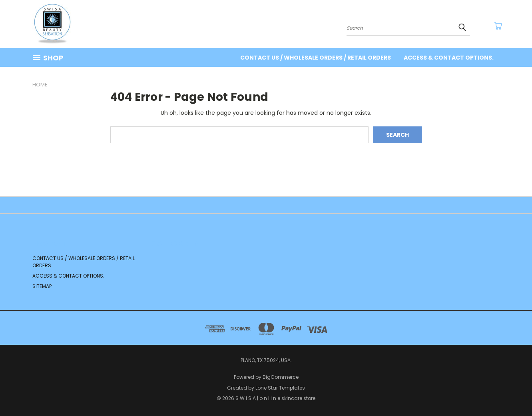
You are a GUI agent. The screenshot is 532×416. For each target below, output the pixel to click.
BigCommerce (281, 377)
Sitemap (42, 286)
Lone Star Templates (280, 388)
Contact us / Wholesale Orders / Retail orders (316, 58)
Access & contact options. (449, 58)
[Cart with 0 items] (498, 26)
